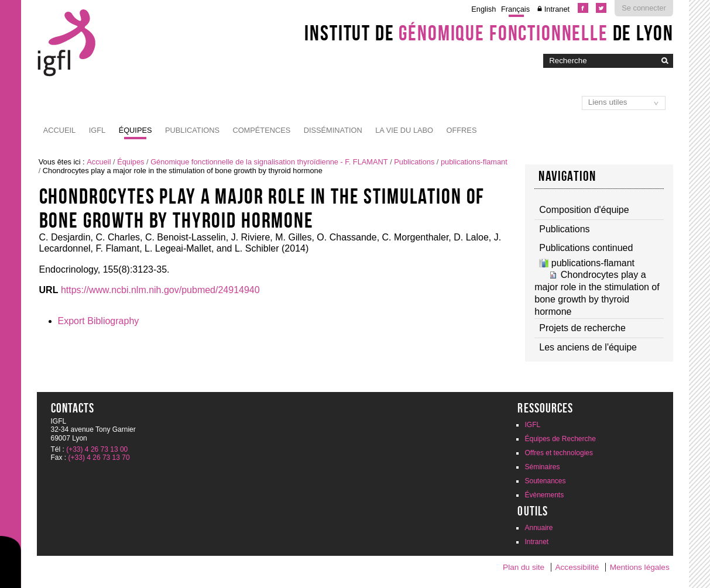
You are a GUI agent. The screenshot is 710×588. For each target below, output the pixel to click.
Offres (462, 130)
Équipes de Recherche (560, 439)
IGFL (97, 130)
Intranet (557, 9)
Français (515, 9)
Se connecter (644, 8)
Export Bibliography (99, 321)
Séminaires (542, 467)
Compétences (261, 130)
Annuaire (538, 528)
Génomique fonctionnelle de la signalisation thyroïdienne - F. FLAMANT (269, 162)
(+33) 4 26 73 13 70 (99, 458)
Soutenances (545, 481)
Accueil (59, 130)
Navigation (567, 176)
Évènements (544, 495)
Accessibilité (577, 567)
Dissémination (333, 130)
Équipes (136, 130)
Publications (192, 130)
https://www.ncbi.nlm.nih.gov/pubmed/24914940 (160, 290)
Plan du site (524, 567)
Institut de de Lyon (489, 33)
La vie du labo (404, 130)
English (483, 9)
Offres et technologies (559, 453)
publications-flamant (474, 162)
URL (49, 290)
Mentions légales (640, 567)
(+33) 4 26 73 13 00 (97, 449)
